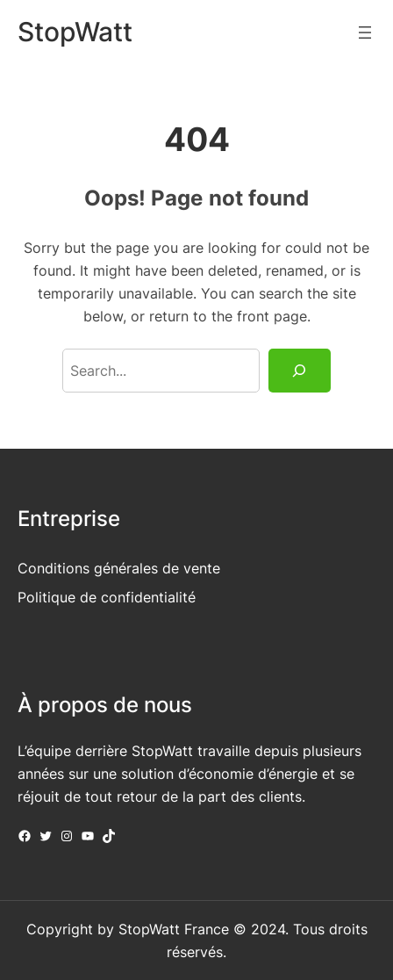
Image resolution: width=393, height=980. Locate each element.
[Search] (300, 371)
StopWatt (75, 32)
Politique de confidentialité (107, 597)
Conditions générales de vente (119, 568)
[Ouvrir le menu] (365, 32)
